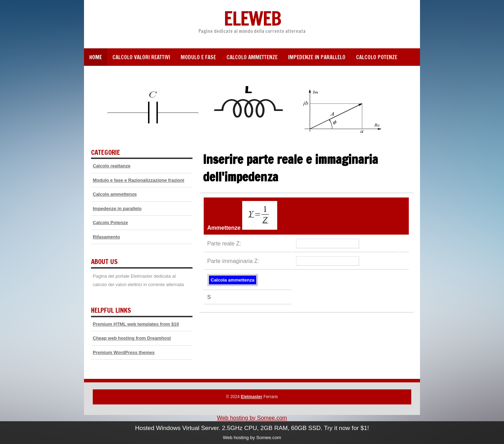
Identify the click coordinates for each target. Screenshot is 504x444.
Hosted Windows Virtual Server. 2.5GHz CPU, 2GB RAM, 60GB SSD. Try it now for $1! (252, 428)
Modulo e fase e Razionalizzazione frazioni (139, 180)
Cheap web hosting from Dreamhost (132, 338)
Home (96, 57)
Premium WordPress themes (124, 352)
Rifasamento (106, 237)
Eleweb (252, 18)
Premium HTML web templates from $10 (136, 324)
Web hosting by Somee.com (252, 418)
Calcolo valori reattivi (141, 57)
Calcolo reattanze (112, 166)
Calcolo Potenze (377, 57)
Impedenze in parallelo (317, 57)
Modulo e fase (198, 57)
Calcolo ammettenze (252, 57)
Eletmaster (251, 397)
